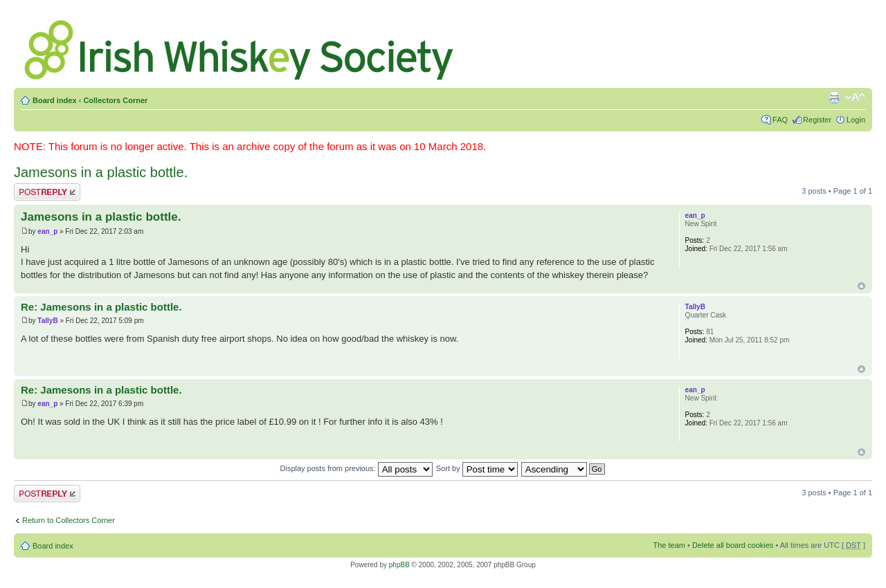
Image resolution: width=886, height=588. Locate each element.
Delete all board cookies (733, 545)
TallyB (47, 321)
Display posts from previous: (356, 468)
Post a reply (47, 192)
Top (861, 286)
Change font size (855, 98)
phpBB (399, 565)
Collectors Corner (115, 100)
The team (669, 545)
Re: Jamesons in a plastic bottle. (101, 307)
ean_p (47, 231)
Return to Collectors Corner (69, 520)
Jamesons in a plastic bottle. (101, 172)
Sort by (477, 468)
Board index (55, 100)
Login (856, 120)
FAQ (780, 120)
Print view (834, 98)
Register (817, 120)
